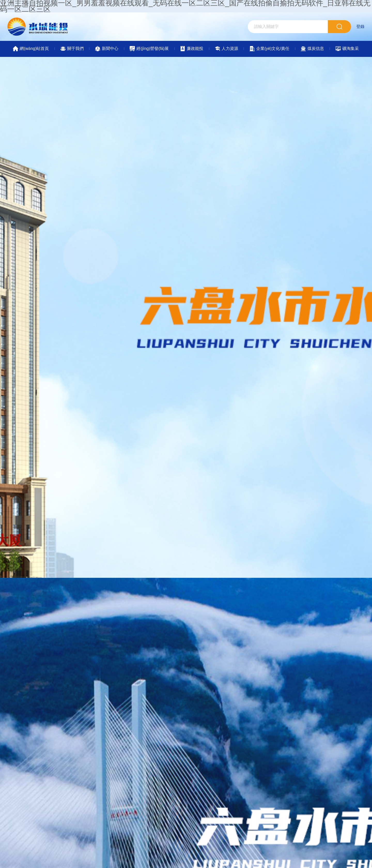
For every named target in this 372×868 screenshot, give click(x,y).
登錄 (360, 27)
